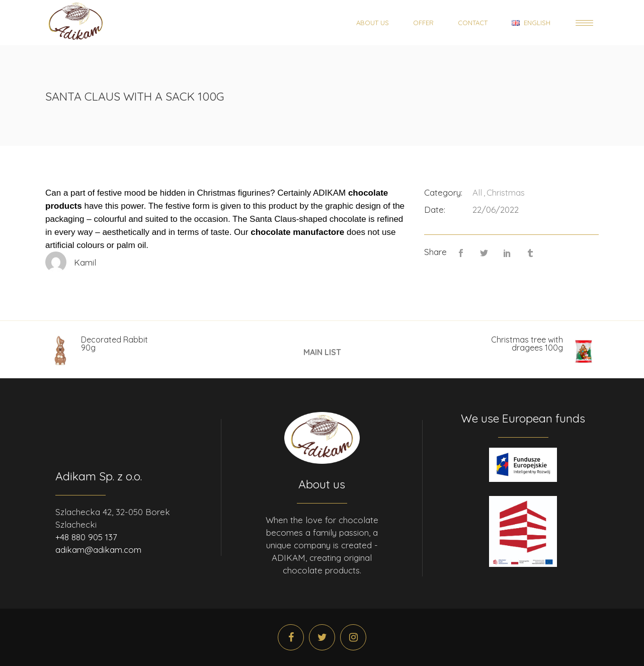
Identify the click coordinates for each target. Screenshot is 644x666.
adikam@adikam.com (98, 550)
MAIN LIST (322, 352)
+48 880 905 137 (86, 537)
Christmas (506, 192)
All (477, 192)
